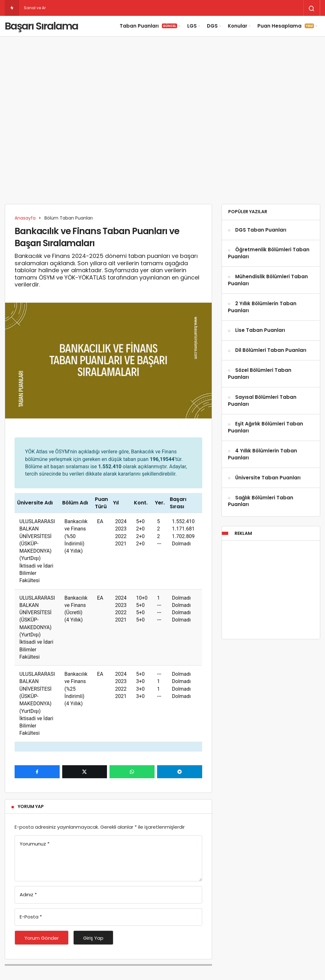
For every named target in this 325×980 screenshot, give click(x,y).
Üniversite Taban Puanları (268, 478)
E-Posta (31, 917)
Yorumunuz (35, 844)
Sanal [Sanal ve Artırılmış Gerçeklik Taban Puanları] (30, 8)
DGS (212, 26)
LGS (192, 26)
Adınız (28, 894)
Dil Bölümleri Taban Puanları (271, 350)
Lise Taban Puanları (260, 330)
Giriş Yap (93, 938)
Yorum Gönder (42, 938)
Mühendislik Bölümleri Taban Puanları (268, 280)
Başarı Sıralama (41, 26)
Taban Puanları (148, 26)
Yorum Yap (31, 806)
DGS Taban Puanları (261, 230)
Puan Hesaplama (286, 26)
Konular (238, 26)
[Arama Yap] (312, 9)
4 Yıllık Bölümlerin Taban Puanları (262, 454)
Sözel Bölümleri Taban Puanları (260, 374)
